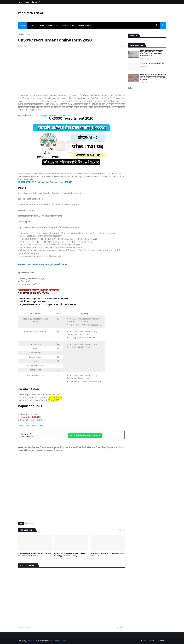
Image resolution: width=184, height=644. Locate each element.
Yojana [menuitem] (40, 25)
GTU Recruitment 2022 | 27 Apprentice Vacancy (107, 555)
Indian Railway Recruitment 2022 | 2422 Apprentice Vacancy (70, 555)
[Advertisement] (71, 73)
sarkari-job (29, 35)
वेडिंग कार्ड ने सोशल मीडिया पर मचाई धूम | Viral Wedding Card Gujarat (152, 54)
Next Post (120, 628)
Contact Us (36, 2)
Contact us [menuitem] (68, 25)
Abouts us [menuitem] (53, 25)
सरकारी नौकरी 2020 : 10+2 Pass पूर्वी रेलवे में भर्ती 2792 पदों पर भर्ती (45, 116)
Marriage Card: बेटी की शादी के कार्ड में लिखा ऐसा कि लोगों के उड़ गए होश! (153, 77)
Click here (35, 414)
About (27, 2)
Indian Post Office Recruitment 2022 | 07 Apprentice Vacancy (34, 555)
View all (122, 530)
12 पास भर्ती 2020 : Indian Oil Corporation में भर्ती (45, 182)
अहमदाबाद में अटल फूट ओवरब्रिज (153, 64)
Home (20, 2)
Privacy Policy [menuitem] (85, 25)
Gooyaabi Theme (59, 641)
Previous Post (25, 628)
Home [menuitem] (22, 25)
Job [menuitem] (31, 25)
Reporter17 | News (31, 13)
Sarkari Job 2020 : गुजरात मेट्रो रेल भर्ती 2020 (42, 265)
